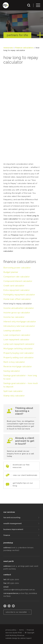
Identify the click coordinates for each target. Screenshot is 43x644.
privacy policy (11, 630)
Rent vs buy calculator (14, 362)
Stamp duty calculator (14, 396)
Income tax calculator (14, 317)
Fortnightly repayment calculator (19, 295)
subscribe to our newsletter (16, 612)
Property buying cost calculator (19, 353)
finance (7, 535)
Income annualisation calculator (19, 308)
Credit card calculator (14, 286)
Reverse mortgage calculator (18, 366)
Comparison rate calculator (17, 277)
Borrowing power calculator (17, 268)
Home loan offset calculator (17, 299)
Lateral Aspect (26, 638)
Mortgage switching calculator (18, 348)
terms (22, 630)
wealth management (13, 523)
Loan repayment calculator (16, 340)
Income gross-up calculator (17, 313)
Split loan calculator (13, 391)
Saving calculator (12, 371)
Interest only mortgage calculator (20, 322)
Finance (15, 235)
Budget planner (11, 272)
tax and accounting (12, 518)
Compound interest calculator (18, 281)
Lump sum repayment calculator (19, 344)
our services (9, 512)
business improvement (13, 529)
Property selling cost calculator (19, 357)
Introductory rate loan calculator (19, 326)
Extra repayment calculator (17, 290)
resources (8, 48)
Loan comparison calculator (17, 335)
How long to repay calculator (18, 304)
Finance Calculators (24, 48)
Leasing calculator (12, 331)
